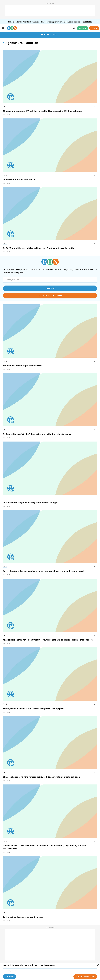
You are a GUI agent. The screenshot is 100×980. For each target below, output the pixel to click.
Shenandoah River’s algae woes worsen (22, 365)
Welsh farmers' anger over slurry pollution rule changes (30, 503)
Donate (94, 28)
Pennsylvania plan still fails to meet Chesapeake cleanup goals (34, 708)
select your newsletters (50, 296)
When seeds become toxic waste (19, 179)
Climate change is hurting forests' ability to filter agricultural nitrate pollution (41, 777)
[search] (74, 28)
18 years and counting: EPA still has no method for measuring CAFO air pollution (42, 111)
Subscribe (83, 28)
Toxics (5, 107)
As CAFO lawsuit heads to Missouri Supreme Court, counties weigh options (40, 248)
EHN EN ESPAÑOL (49, 35)
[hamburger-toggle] (3, 28)
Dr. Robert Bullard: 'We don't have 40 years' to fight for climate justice (37, 434)
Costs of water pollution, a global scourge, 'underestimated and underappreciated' (44, 571)
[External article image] (50, 76)
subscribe (50, 288)
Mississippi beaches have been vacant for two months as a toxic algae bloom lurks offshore (48, 640)
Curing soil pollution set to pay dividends (23, 917)
